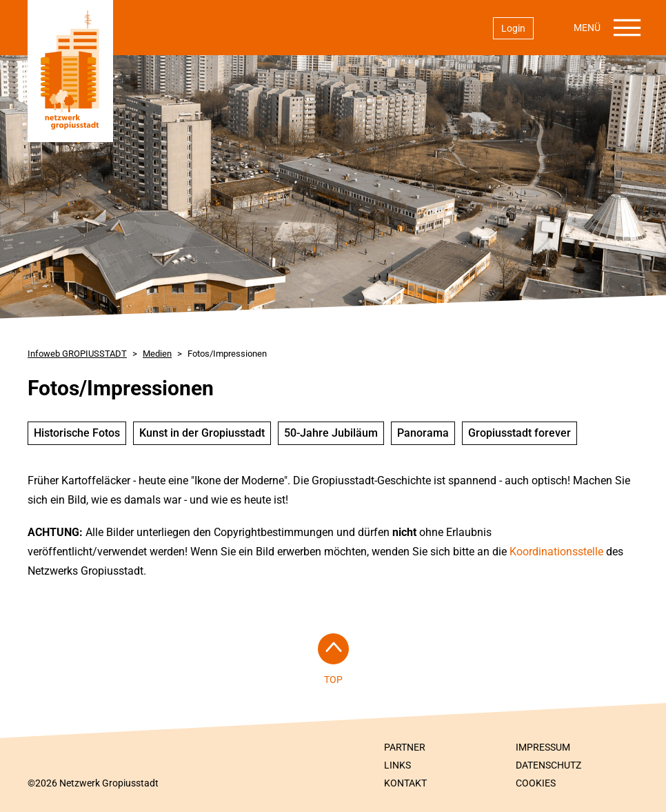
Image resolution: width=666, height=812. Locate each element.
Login (513, 28)
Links (397, 765)
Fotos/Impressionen (227, 354)
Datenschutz (548, 765)
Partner (405, 747)
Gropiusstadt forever (519, 433)
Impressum (543, 747)
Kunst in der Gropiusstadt (202, 433)
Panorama (423, 433)
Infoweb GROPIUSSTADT (77, 354)
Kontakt (405, 783)
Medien (157, 354)
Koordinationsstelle (558, 552)
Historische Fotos (77, 433)
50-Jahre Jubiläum (331, 433)
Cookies (536, 783)
